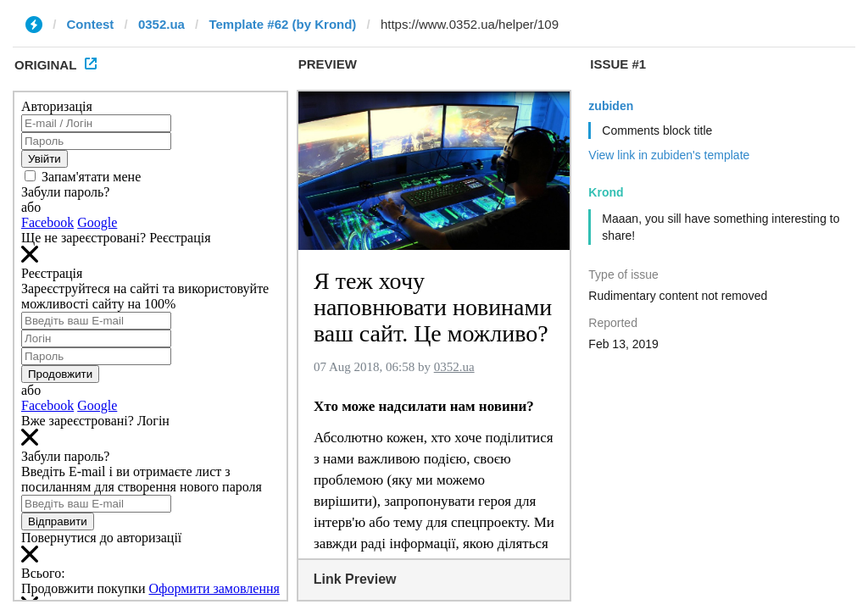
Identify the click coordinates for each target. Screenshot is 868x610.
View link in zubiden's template (669, 155)
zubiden (611, 106)
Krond (606, 192)
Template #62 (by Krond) (282, 24)
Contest (91, 24)
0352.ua (161, 24)
